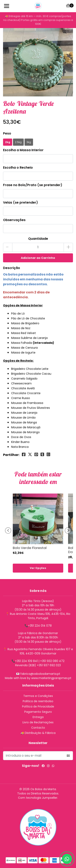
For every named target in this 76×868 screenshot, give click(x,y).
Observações (14, 220)
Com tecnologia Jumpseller (38, 798)
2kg (8, 142)
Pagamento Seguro (38, 712)
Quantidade (38, 239)
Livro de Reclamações (38, 722)
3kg (29, 142)
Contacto (38, 728)
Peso (7, 133)
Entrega (38, 717)
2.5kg (18, 142)
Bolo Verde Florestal (30, 548)
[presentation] (8, 531)
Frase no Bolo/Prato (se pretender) (33, 185)
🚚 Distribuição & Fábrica (38, 733)
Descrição (12, 268)
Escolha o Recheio (18, 168)
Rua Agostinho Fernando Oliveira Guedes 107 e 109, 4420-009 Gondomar (40, 651)
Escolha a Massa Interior (23, 150)
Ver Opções (38, 568)
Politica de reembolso (38, 701)
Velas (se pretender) (20, 202)
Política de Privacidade (38, 706)
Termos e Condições (38, 696)
